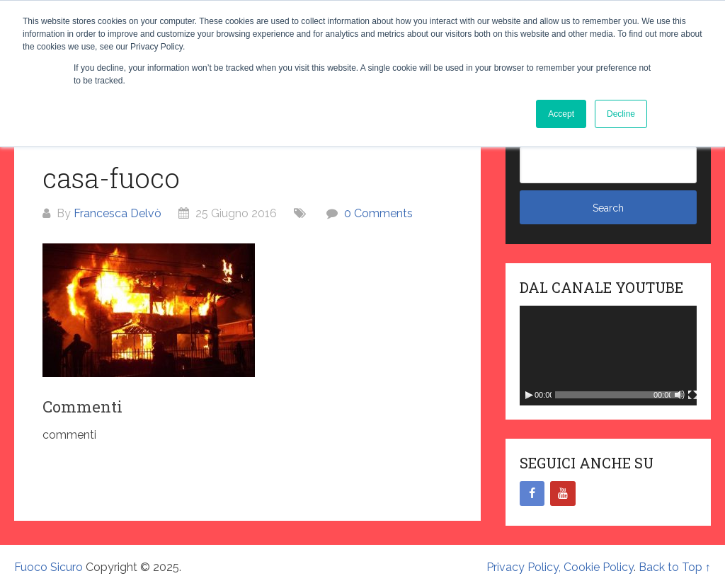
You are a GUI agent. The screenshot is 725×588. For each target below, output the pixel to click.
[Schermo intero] (692, 395)
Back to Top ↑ (675, 567)
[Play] (529, 395)
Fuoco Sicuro (48, 567)
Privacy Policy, (525, 567)
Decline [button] (621, 114)
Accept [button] (561, 114)
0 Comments (378, 213)
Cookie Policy (599, 567)
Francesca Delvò (118, 213)
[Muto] (680, 395)
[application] (608, 356)
